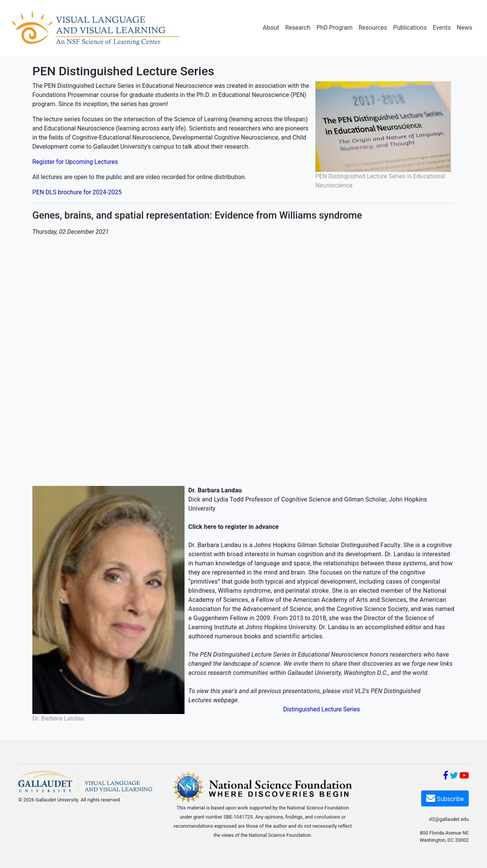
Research (298, 28)
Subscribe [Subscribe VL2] (445, 798)
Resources (373, 28)
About (271, 28)
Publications (410, 28)
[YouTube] (464, 777)
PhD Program (335, 28)
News (465, 28)
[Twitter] (454, 777)
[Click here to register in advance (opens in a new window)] (234, 527)
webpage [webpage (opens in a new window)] (225, 700)
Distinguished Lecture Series (321, 709)
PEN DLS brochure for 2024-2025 (77, 192)
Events (442, 28)
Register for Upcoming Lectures (75, 162)
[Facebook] (446, 777)
